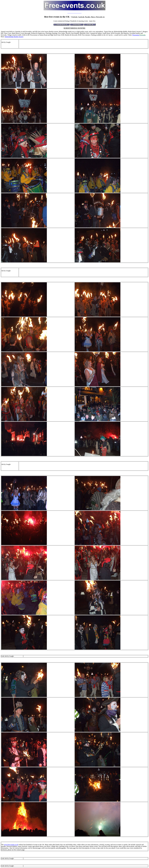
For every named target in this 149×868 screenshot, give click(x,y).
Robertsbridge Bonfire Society (14, 37)
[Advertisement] (54, 44)
